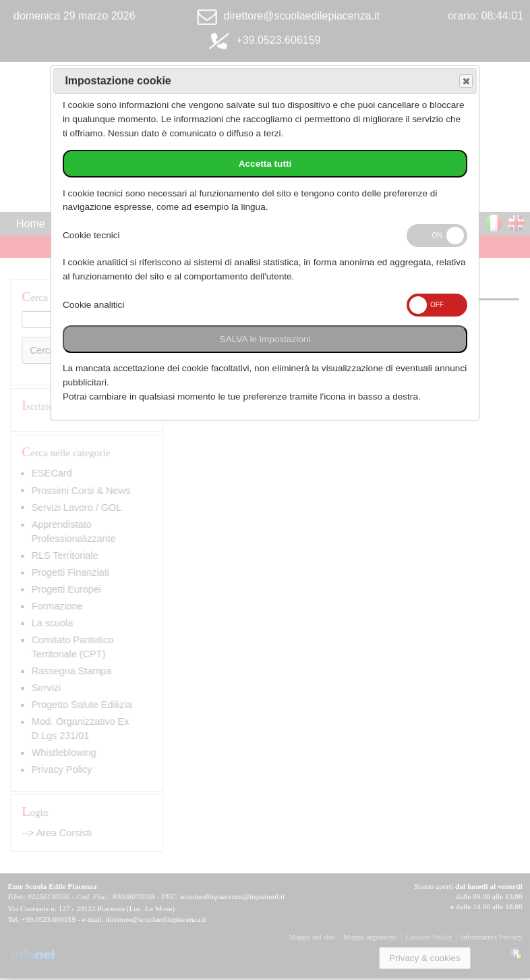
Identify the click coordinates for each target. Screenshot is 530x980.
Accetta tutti (265, 164)
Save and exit (465, 81)
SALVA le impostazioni (265, 339)
